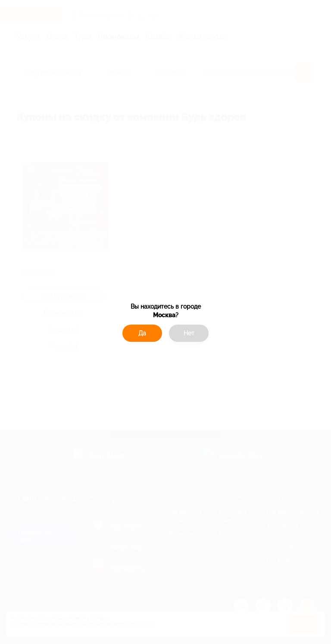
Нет (189, 333)
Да (142, 333)
